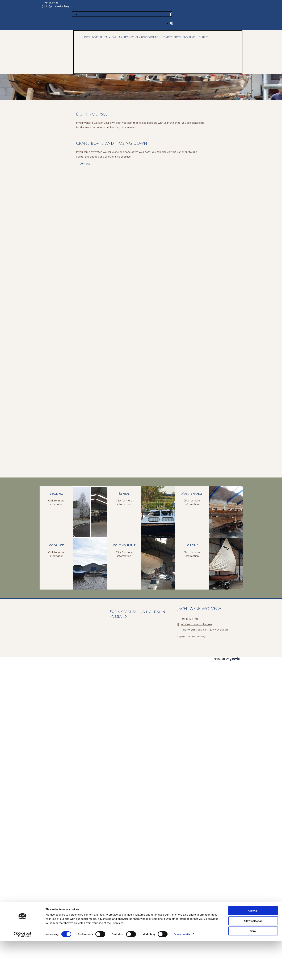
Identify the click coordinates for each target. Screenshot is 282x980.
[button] (85, 164)
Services (167, 37)
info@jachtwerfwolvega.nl (58, 6)
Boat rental (100, 37)
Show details (182, 512)
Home (87, 37)
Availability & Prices (126, 37)
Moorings (56, 545)
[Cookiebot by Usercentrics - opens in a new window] (22, 512)
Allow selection (253, 498)
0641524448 (51, 3)
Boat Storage (150, 37)
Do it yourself (124, 545)
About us (189, 37)
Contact (203, 37)
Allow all (253, 488)
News (177, 37)
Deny (253, 508)
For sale (192, 545)
